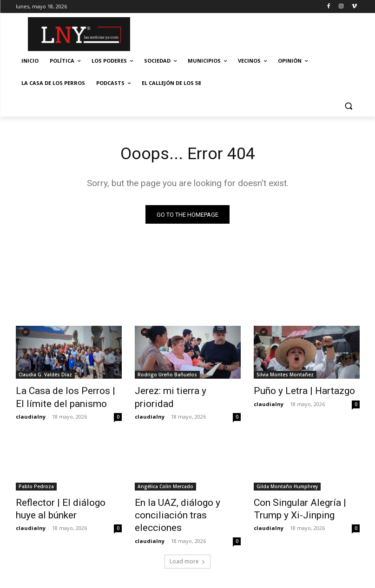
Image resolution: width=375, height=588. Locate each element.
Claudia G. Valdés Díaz (45, 376)
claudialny (31, 413)
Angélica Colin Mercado (165, 483)
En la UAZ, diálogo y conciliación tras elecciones (183, 504)
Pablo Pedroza (36, 483)
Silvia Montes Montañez (285, 376)
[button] (349, 106)
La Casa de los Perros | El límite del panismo (60, 397)
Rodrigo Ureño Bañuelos (167, 376)
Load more (187, 540)
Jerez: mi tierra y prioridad (181, 392)
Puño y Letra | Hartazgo (294, 392)
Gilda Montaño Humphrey (287, 483)
